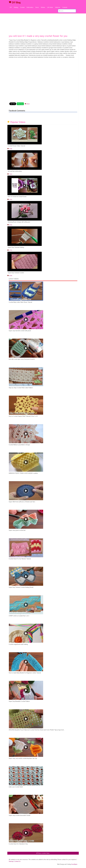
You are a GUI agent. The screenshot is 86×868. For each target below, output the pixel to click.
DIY (11, 7)
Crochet (22, 7)
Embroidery (30, 7)
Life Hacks (50, 7)
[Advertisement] (43, 20)
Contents (65, 7)
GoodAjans (74, 864)
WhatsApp (20, 104)
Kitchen (43, 7)
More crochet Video (43, 853)
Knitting (16, 7)
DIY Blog (15, 2)
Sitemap (11, 861)
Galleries (58, 7)
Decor (37, 7)
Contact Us (17, 861)
